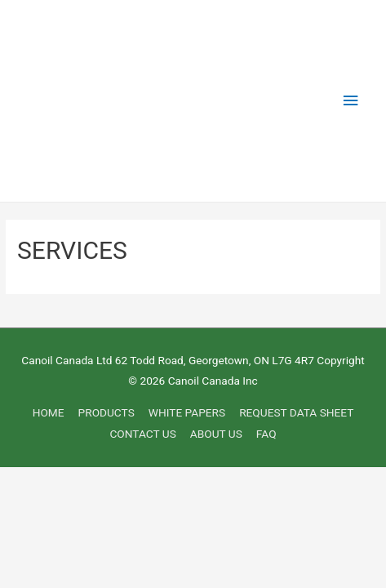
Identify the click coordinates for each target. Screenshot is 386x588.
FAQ (266, 434)
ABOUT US (216, 434)
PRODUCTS (106, 412)
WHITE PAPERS (187, 412)
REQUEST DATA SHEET (296, 412)
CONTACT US (142, 434)
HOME (49, 412)
